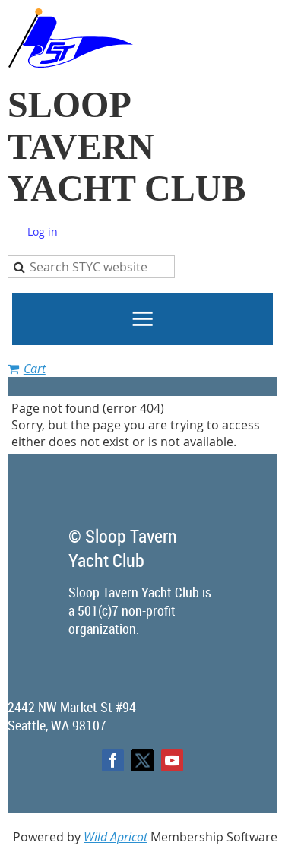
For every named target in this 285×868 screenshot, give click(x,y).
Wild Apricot (116, 837)
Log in (43, 231)
